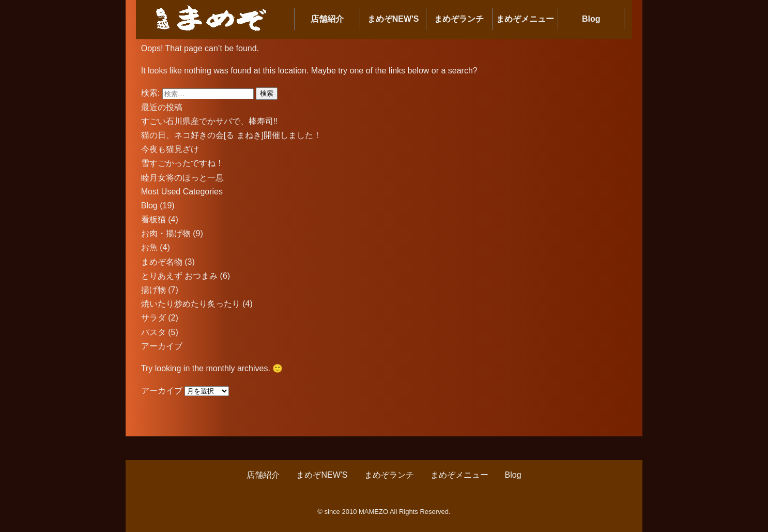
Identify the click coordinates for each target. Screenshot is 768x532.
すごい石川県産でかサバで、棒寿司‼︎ (209, 121)
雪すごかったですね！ (182, 163)
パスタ (153, 332)
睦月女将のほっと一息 (182, 178)
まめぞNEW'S (393, 19)
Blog (591, 19)
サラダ (153, 318)
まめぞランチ (459, 19)
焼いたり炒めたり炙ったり (191, 304)
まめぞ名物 (162, 262)
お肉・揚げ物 (166, 233)
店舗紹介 (327, 19)
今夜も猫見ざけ (170, 149)
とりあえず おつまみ (179, 276)
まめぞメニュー (525, 19)
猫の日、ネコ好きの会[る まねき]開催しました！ (231, 135)
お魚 (149, 247)
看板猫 (153, 219)
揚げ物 (153, 290)
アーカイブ (162, 391)
